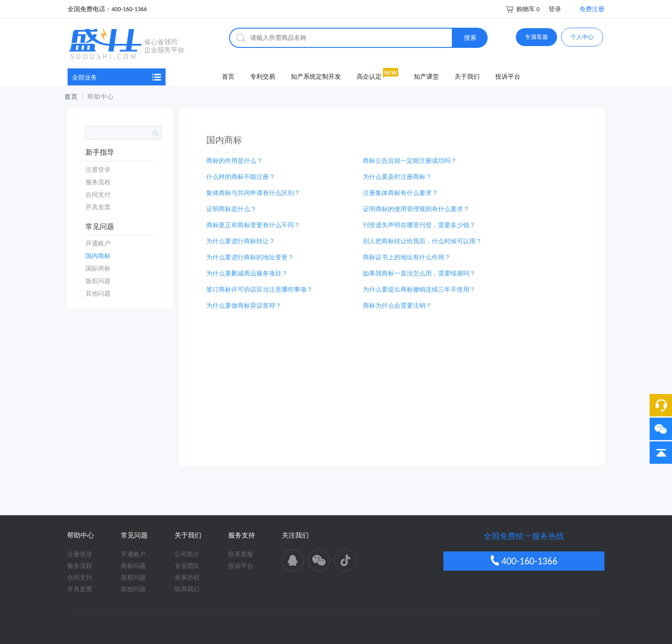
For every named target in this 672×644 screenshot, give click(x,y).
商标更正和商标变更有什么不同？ (253, 225)
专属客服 (536, 37)
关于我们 (467, 77)
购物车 (522, 9)
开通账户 (98, 244)
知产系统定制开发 (316, 77)
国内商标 (98, 256)
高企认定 (369, 77)
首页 (228, 77)
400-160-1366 (524, 561)
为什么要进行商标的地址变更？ (250, 257)
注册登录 (98, 170)
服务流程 (98, 182)
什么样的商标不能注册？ (241, 177)
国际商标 (98, 269)
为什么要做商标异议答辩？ (244, 306)
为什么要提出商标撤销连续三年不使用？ (419, 290)
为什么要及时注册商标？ (397, 177)
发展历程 (187, 578)
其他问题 (98, 294)
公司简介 (187, 554)
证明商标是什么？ (231, 209)
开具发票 (98, 207)
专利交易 (263, 77)
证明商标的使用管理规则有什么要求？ (416, 209)
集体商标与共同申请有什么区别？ (253, 193)
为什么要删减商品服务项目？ (247, 273)
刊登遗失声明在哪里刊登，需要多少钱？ (419, 225)
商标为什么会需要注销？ (397, 306)
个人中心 (582, 37)
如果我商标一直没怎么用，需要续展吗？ (419, 273)
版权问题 (98, 281)
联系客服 (241, 554)
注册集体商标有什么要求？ (400, 193)
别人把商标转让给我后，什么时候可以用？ (422, 241)
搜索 (470, 38)
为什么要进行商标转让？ (241, 241)
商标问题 (133, 566)
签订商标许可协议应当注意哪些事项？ (259, 290)
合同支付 (98, 195)
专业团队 (187, 566)
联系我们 (187, 589)
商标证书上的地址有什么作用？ (407, 257)
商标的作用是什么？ (234, 161)
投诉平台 (508, 77)
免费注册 (592, 9)
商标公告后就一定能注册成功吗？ (410, 161)
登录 (555, 9)
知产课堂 (426, 77)
